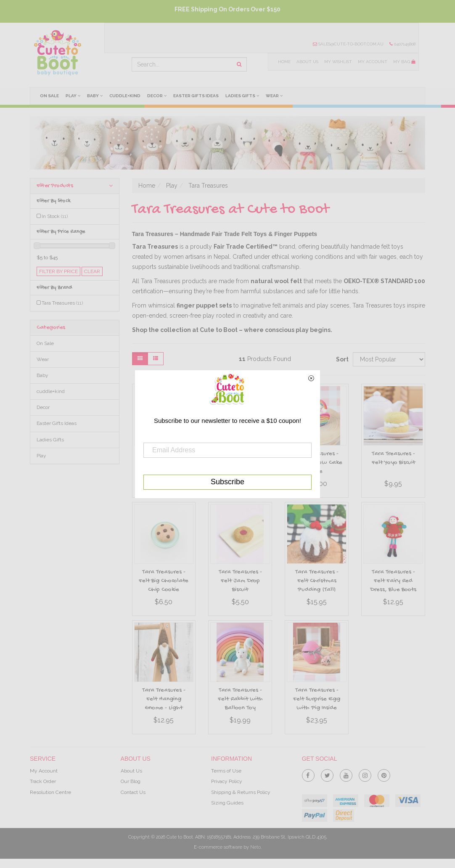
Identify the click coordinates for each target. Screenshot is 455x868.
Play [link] (41, 456)
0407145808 (402, 44)
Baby (95, 96)
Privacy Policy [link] (227, 781)
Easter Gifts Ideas (197, 96)
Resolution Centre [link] (50, 792)
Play (73, 96)
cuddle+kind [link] (51, 391)
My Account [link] (44, 771)
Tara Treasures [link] (62, 303)
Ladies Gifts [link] (50, 440)
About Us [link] (131, 771)
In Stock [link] (55, 216)
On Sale (49, 96)
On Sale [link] (45, 343)
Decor (158, 96)
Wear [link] (43, 359)
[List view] (156, 359)
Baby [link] (42, 375)
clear (92, 271)
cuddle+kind (126, 96)
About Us (307, 62)
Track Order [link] (43, 781)
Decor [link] (43, 407)
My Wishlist (337, 62)
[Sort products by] (389, 359)
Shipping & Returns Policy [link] (241, 792)
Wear (276, 96)
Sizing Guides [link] (227, 803)
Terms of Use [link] (226, 771)
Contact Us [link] (133, 792)
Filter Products (75, 186)
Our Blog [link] (131, 781)
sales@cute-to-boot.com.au (348, 44)
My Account (373, 62)
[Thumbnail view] (140, 359)
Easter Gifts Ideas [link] (57, 423)
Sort (341, 359)
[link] (308, 774)
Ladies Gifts (243, 96)
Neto (255, 847)
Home (283, 62)
